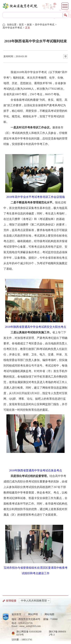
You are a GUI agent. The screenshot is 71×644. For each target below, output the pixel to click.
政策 (29, 25)
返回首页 (16, 614)
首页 (21, 25)
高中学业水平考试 (45, 25)
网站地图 (49, 614)
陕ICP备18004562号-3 (58, 633)
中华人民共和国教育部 (34, 601)
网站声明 (33, 614)
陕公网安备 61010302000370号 (29, 633)
